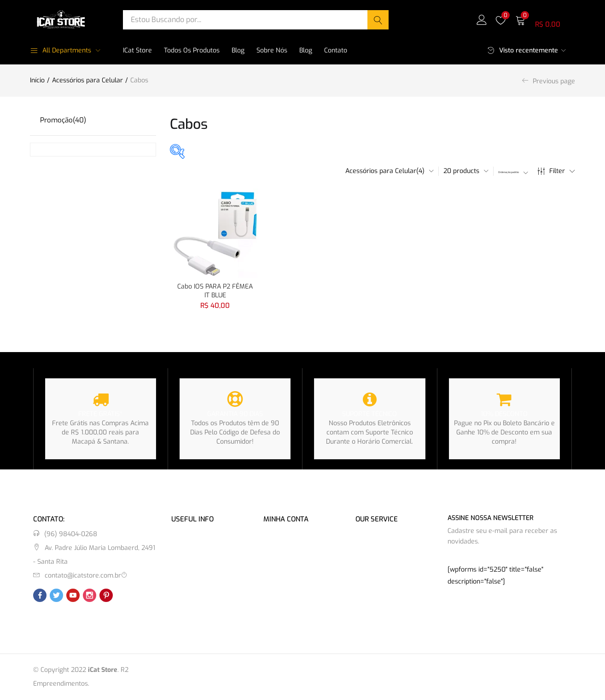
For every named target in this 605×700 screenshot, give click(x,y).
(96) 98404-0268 (71, 534)
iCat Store (137, 50)
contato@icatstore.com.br (83, 576)
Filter (556, 171)
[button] (545, 20)
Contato (336, 50)
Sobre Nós (272, 50)
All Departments (61, 50)
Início (37, 80)
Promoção (63, 120)
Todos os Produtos (192, 50)
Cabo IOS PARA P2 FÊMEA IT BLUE (215, 289)
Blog (238, 50)
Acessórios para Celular (87, 80)
